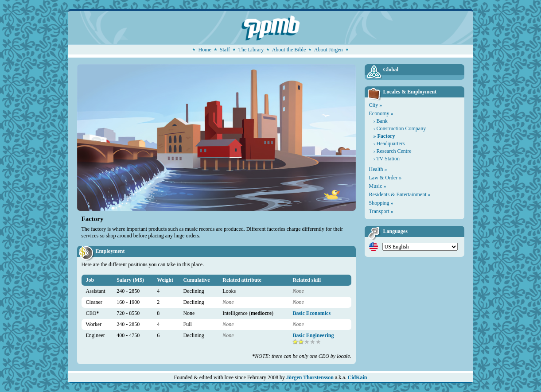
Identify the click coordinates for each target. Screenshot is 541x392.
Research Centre (394, 151)
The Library (251, 50)
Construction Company (401, 128)
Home (204, 50)
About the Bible (289, 50)
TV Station (388, 159)
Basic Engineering (313, 335)
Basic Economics (311, 313)
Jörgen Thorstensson (310, 377)
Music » (378, 186)
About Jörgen (329, 50)
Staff (225, 50)
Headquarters (391, 144)
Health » (378, 169)
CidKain (358, 377)
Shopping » (381, 203)
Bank (382, 121)
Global (391, 70)
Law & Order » (385, 178)
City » (376, 105)
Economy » (381, 113)
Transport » (381, 211)
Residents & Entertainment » (400, 194)
